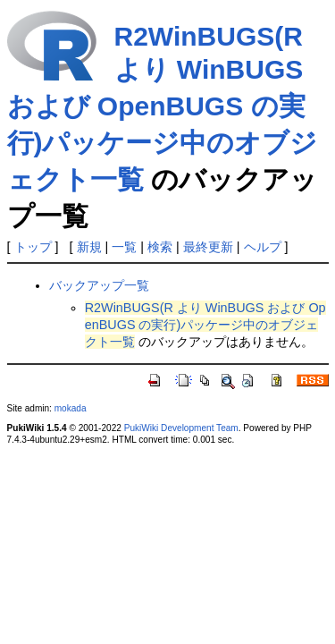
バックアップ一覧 (99, 285)
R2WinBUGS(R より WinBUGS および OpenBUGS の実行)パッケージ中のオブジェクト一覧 (163, 108)
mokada (71, 408)
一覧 (124, 247)
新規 (89, 247)
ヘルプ (263, 247)
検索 (160, 247)
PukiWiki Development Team (181, 428)
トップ (33, 247)
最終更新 (208, 247)
